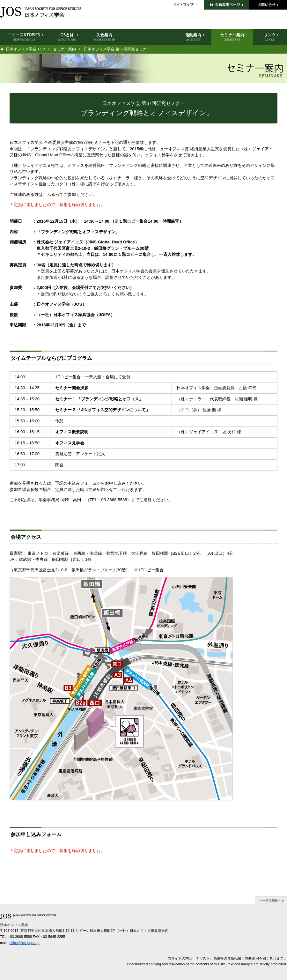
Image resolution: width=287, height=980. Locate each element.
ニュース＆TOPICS (24, 37)
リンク (270, 37)
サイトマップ (188, 5)
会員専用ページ (226, 5)
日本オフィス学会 (41, 12)
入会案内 (104, 37)
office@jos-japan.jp (24, 943)
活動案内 (193, 37)
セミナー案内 (64, 49)
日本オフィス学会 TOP (25, 49)
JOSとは (67, 37)
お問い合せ (268, 5)
